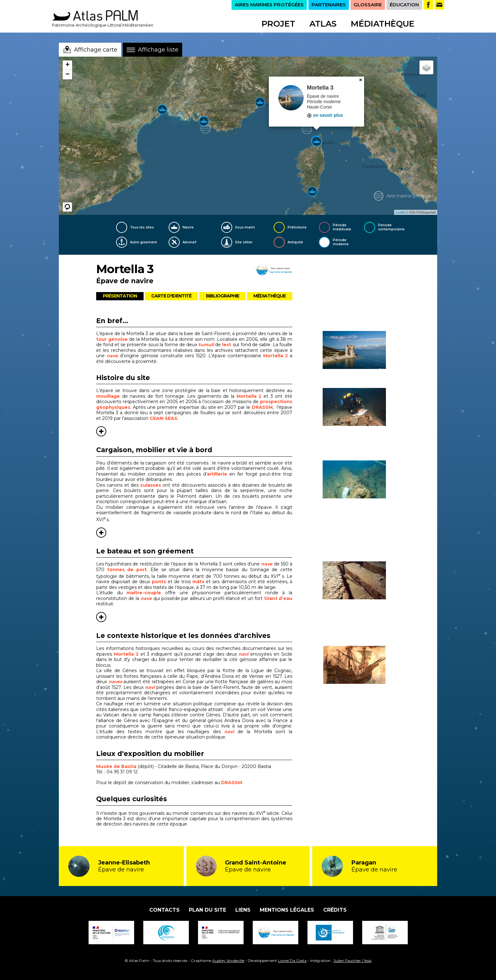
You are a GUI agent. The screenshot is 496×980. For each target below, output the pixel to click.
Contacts (164, 910)
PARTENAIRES (329, 5)
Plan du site (208, 910)
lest (227, 345)
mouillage (109, 396)
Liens (243, 910)
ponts (160, 582)
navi (150, 687)
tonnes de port (127, 570)
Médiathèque (383, 24)
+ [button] (68, 65)
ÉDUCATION (404, 5)
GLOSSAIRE (368, 5)
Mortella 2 (276, 356)
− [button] (68, 75)
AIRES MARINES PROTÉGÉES (269, 5)
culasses (151, 485)
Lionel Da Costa (292, 961)
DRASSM (262, 407)
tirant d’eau (278, 598)
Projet (278, 24)
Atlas (323, 24)
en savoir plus (325, 115)
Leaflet (401, 212)
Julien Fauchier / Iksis (352, 961)
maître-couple (144, 593)
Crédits (335, 910)
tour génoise (112, 339)
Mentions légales (287, 910)
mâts (199, 582)
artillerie (217, 474)
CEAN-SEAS (164, 418)
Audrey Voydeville (228, 961)
